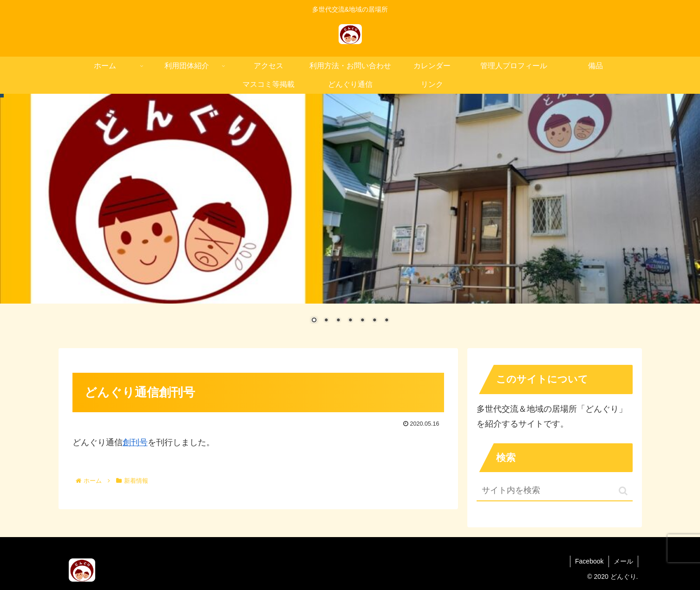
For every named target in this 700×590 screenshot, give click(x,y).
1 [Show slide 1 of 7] (314, 321)
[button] (623, 491)
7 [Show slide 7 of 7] (386, 321)
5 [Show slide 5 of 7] (362, 321)
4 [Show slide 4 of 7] (350, 321)
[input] (555, 491)
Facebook (589, 561)
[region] (350, 215)
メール (623, 561)
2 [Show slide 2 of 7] (326, 321)
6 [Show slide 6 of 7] (374, 321)
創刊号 (135, 442)
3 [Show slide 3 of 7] (338, 321)
